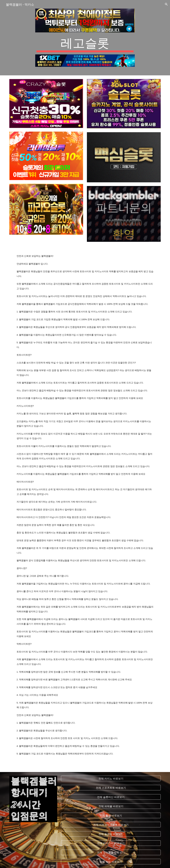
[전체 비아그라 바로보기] (111, 843)
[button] (166, 4)
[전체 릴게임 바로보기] (111, 834)
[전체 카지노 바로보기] (111, 778)
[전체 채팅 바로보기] (111, 862)
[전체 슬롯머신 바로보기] (111, 797)
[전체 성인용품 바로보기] (111, 852)
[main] (85, 43)
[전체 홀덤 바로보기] (111, 815)
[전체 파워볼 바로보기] (111, 806)
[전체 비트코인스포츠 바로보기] (111, 825)
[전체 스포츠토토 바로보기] (111, 788)
